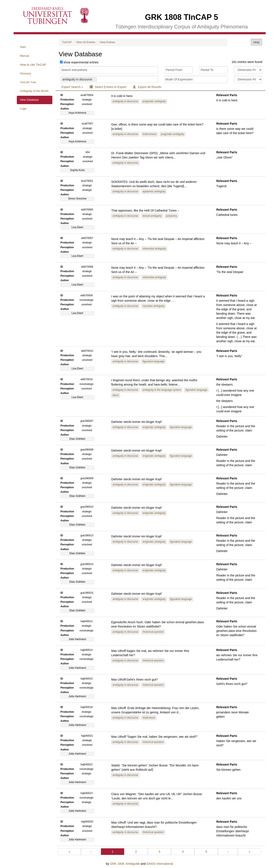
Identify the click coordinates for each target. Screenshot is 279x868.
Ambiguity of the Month (34, 91)
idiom (116, 395)
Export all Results (147, 87)
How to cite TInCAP (33, 65)
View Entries (107, 42)
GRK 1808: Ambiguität (125, 864)
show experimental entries (81, 62)
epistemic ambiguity (154, 191)
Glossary (26, 73)
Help (256, 42)
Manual (25, 56)
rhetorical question (153, 632)
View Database (29, 100)
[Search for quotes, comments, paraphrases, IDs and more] (109, 70)
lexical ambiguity (152, 216)
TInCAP (67, 42)
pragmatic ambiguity (154, 101)
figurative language (154, 361)
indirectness (150, 134)
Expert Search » (72, 87)
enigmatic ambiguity (154, 427)
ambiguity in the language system (162, 390)
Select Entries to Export (108, 87)
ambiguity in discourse (125, 101)
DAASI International (160, 864)
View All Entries (86, 42)
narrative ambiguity (154, 306)
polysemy (172, 216)
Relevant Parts (227, 95)
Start (23, 47)
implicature (149, 718)
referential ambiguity (154, 249)
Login (23, 109)
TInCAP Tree (28, 82)
